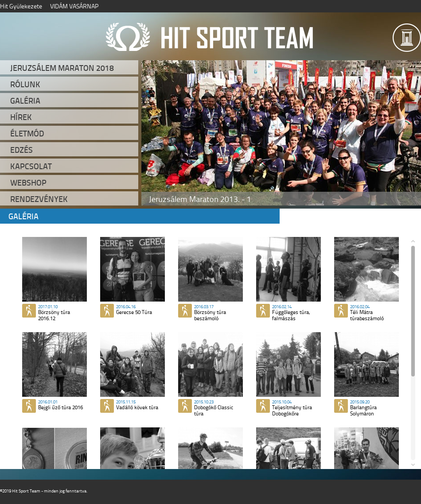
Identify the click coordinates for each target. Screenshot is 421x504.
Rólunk (25, 84)
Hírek (21, 117)
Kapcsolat (31, 166)
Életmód (27, 133)
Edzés (21, 150)
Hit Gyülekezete (21, 6)
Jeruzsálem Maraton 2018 (62, 68)
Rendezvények (39, 199)
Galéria (25, 101)
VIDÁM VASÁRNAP (74, 6)
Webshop (28, 182)
